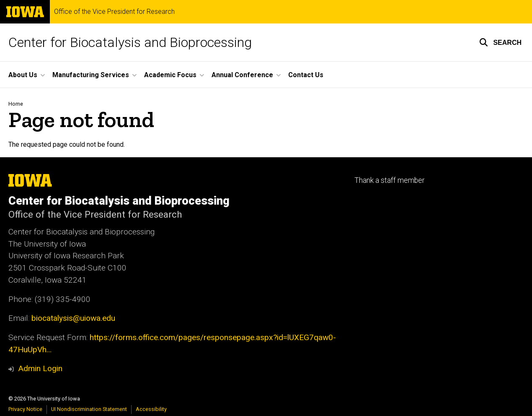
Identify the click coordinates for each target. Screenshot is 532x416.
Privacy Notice (25, 409)
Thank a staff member (389, 180)
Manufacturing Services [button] (91, 75)
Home (16, 104)
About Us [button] (23, 75)
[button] (500, 42)
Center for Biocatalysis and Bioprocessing (130, 42)
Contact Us (306, 75)
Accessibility (151, 409)
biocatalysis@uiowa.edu (73, 318)
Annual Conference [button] (242, 75)
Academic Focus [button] (170, 75)
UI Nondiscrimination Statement (89, 409)
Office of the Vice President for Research (114, 12)
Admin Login (40, 368)
